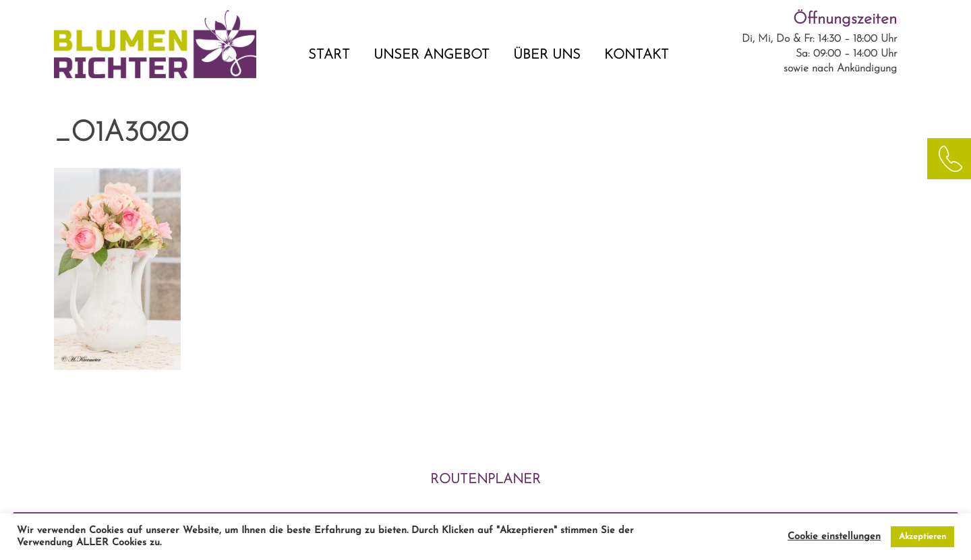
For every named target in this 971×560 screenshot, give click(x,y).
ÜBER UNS (547, 55)
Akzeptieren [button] (922, 537)
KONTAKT (637, 55)
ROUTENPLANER (486, 480)
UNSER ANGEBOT (432, 55)
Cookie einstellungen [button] (834, 537)
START (329, 55)
